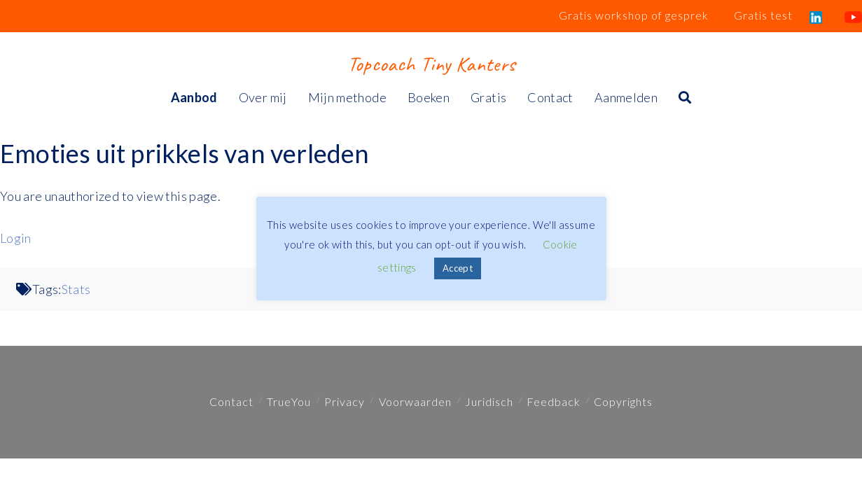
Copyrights (623, 401)
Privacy (345, 401)
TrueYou (289, 401)
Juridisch (489, 401)
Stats (76, 289)
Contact (231, 401)
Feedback (554, 401)
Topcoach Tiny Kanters (431, 64)
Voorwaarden (415, 401)
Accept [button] (458, 268)
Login (16, 238)
